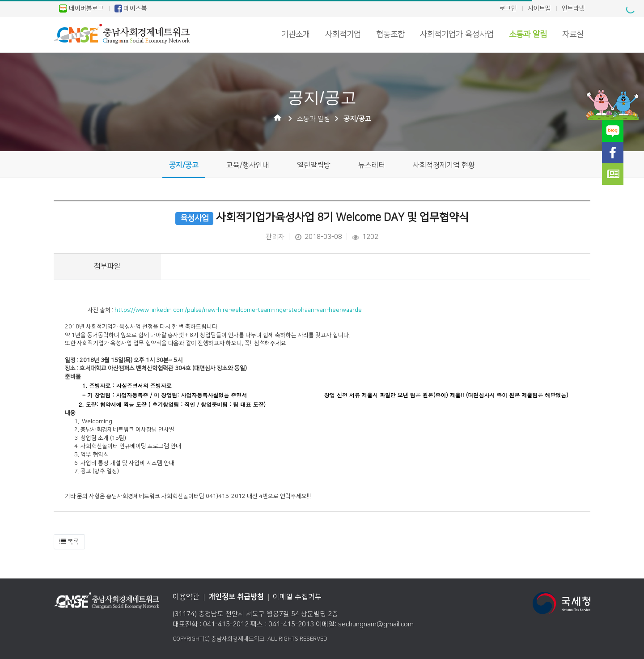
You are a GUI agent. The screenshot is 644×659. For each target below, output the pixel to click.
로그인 (508, 9)
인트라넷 (573, 9)
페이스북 (131, 9)
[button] (69, 542)
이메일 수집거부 (297, 597)
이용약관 (186, 597)
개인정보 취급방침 (236, 597)
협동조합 (390, 34)
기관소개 (296, 34)
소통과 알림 (528, 34)
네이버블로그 (81, 9)
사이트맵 (539, 9)
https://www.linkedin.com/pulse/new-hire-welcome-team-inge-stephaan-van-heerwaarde (238, 310)
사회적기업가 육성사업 (457, 34)
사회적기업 (343, 34)
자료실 (573, 34)
